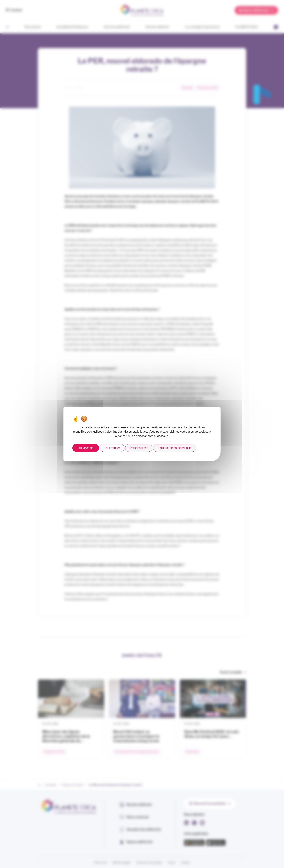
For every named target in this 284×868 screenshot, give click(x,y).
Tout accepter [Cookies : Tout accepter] (86, 448)
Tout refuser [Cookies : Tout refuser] (112, 448)
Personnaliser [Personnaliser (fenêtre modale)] (139, 448)
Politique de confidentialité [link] (175, 448)
